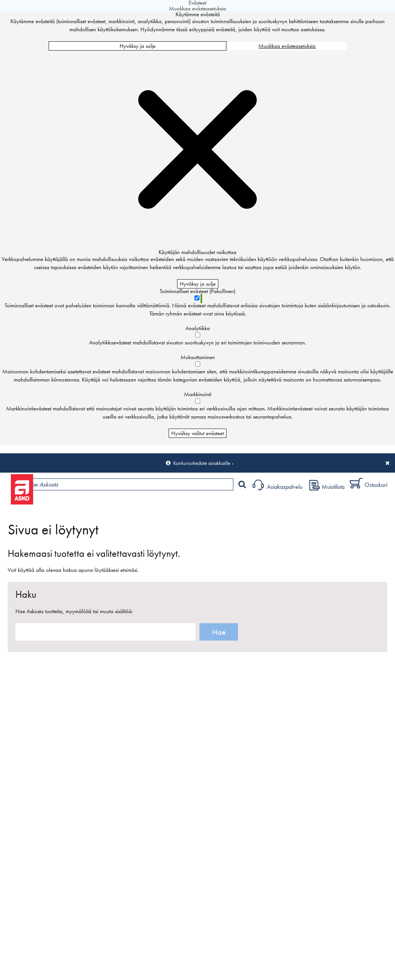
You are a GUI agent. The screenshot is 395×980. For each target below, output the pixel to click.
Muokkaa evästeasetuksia (287, 46)
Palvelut (170, 504)
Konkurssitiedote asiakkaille (202, 463)
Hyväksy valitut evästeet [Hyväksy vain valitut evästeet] (197, 433)
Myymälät (129, 504)
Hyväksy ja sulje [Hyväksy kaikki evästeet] (138, 46)
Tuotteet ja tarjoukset (73, 504)
